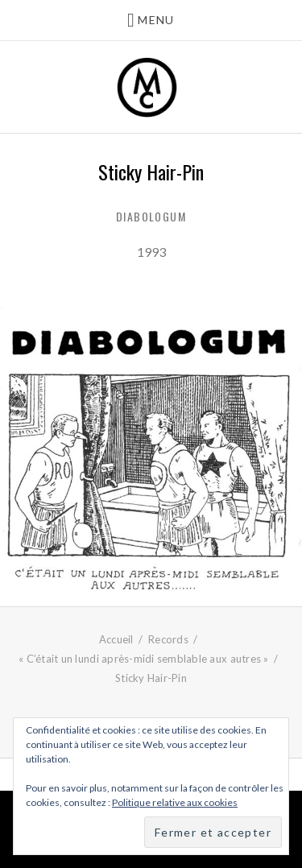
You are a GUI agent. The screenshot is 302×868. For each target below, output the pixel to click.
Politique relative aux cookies (175, 802)
